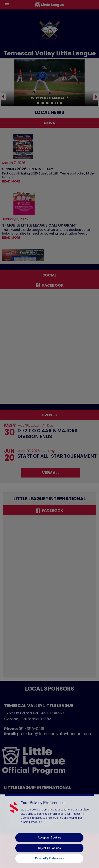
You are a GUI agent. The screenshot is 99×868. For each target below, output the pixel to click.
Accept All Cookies (49, 837)
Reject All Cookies (49, 848)
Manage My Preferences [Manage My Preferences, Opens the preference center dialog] (49, 858)
